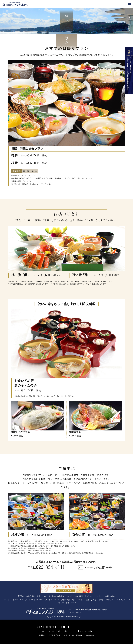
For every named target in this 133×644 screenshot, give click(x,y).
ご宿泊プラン (110, 600)
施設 (73, 600)
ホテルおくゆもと (55, 631)
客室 (51, 600)
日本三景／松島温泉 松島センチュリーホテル (15, 4)
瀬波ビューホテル (71, 631)
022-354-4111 (78, 613)
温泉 (21, 600)
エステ (57, 600)
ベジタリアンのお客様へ (75, 596)
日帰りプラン (122, 600)
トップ (5, 600)
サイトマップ (71, 603)
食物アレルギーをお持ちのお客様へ (50, 596)
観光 (87, 600)
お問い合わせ (110, 596)
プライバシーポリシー (95, 596)
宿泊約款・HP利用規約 (26, 596)
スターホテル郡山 (86, 631)
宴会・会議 (66, 600)
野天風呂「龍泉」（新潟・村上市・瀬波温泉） (66, 635)
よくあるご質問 (97, 600)
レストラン (14, 600)
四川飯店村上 (91, 635)
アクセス (80, 600)
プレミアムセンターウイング (36, 600)
